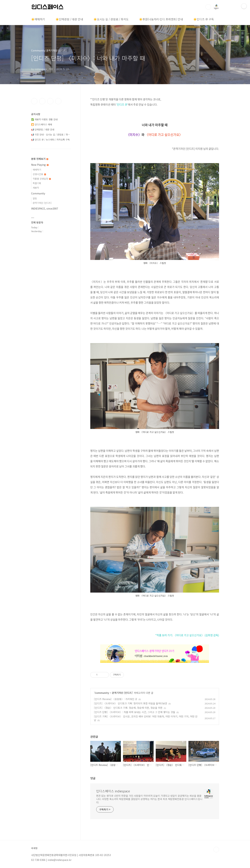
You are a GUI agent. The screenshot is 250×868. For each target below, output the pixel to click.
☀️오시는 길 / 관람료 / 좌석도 (111, 19)
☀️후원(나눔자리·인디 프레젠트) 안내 (161, 19)
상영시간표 (39, 174)
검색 (208, 7)
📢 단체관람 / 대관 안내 (43, 129)
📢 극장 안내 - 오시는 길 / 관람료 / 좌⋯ (51, 134)
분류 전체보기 (40, 159)
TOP (216, 850)
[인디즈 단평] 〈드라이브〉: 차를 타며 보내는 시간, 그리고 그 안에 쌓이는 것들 (135, 712)
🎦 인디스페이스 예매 (42, 124)
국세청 (34, 848)
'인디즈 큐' (122, 105)
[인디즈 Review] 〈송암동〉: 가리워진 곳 (116, 699)
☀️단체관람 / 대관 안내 (69, 19)
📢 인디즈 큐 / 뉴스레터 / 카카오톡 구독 (50, 140)
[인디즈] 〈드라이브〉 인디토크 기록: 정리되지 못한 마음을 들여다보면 (131, 703)
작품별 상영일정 (42, 179)
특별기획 (37, 183)
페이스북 (34, 101)
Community (102, 693)
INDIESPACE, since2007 (45, 208)
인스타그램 (42, 101)
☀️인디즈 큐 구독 (204, 19)
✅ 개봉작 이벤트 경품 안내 (44, 119)
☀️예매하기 (38, 19)
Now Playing (40, 165)
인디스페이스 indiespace (113, 791)
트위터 (50, 101)
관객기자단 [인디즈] (122, 693)
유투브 (58, 101)
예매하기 (37, 170)
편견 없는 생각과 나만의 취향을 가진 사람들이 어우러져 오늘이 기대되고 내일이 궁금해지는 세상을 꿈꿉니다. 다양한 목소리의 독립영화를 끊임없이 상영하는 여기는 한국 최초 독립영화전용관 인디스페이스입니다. (149, 799)
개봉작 (36, 188)
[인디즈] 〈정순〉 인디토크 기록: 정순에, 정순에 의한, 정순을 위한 (128, 708)
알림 (35, 198)
